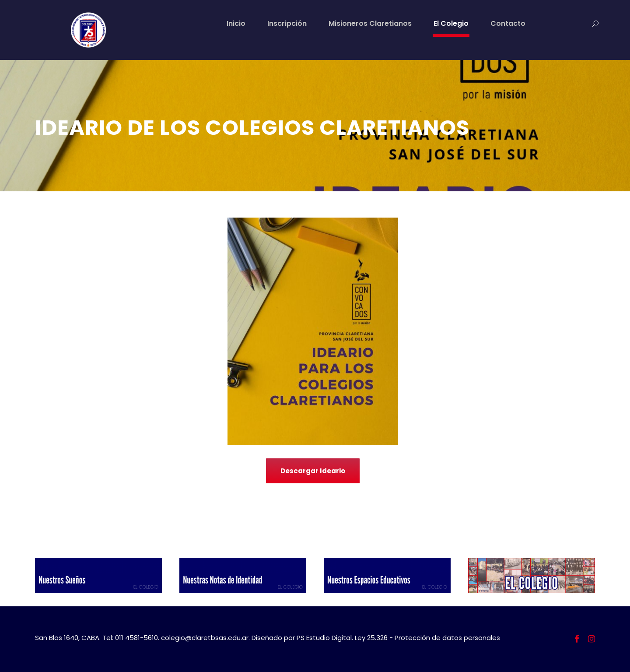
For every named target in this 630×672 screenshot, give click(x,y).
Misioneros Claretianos (370, 23)
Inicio (236, 23)
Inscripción (287, 23)
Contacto (508, 23)
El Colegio (451, 23)
